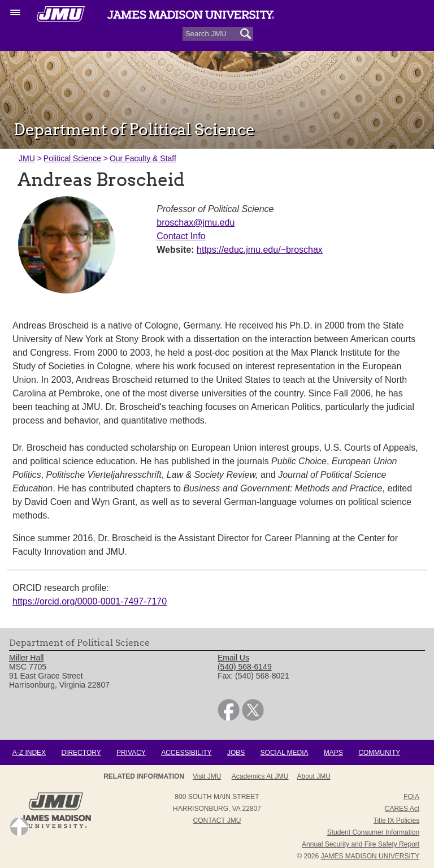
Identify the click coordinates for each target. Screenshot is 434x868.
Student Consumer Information (373, 832)
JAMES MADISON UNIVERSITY (370, 856)
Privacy (131, 753)
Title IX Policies (397, 821)
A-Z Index (29, 753)
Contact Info (181, 236)
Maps (333, 753)
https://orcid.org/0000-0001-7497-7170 (90, 601)
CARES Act (402, 809)
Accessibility (186, 753)
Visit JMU (207, 776)
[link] (229, 718)
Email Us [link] (233, 658)
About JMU (314, 776)
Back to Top (19, 827)
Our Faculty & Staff (143, 158)
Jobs (236, 753)
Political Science (72, 158)
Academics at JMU (260, 776)
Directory (81, 753)
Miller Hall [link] (26, 658)
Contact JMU (217, 821)
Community (379, 753)
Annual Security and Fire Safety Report (361, 844)
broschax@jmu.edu (196, 223)
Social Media (285, 753)
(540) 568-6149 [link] (245, 667)
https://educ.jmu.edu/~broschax (260, 250)
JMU (27, 158)
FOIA (411, 797)
